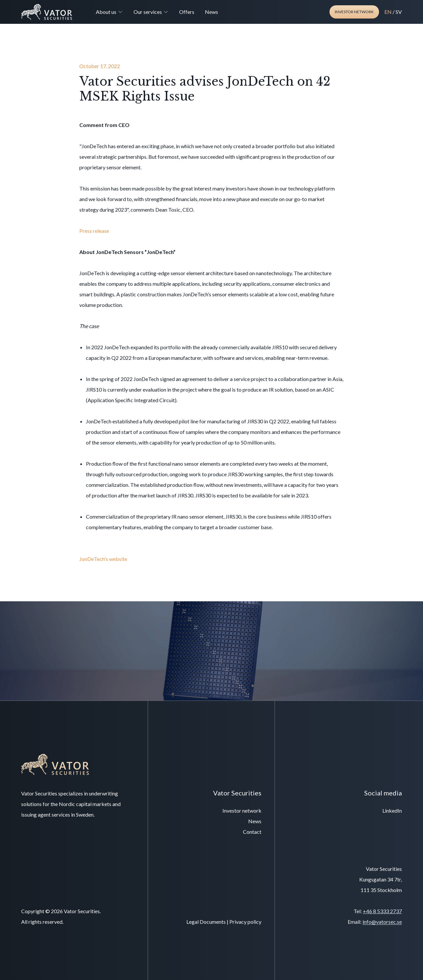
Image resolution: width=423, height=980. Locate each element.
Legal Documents (206, 922)
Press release (95, 231)
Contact (252, 832)
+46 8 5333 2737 (382, 911)
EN (388, 12)
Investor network (354, 12)
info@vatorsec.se (382, 922)
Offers (187, 12)
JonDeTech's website (103, 559)
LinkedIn (392, 810)
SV (399, 12)
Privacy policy (245, 922)
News (211, 12)
